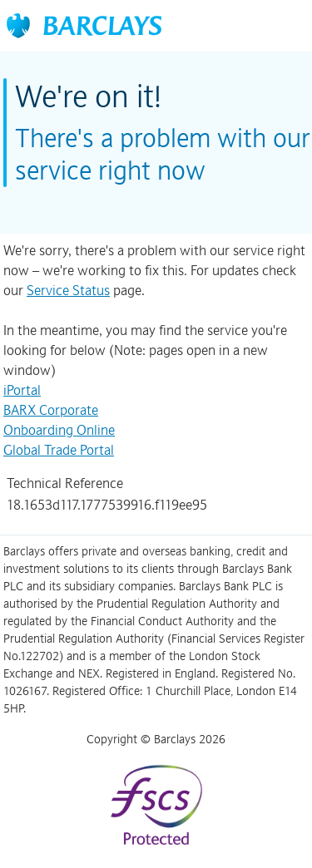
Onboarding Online (59, 430)
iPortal (22, 390)
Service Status (68, 290)
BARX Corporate (51, 410)
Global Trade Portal (59, 450)
